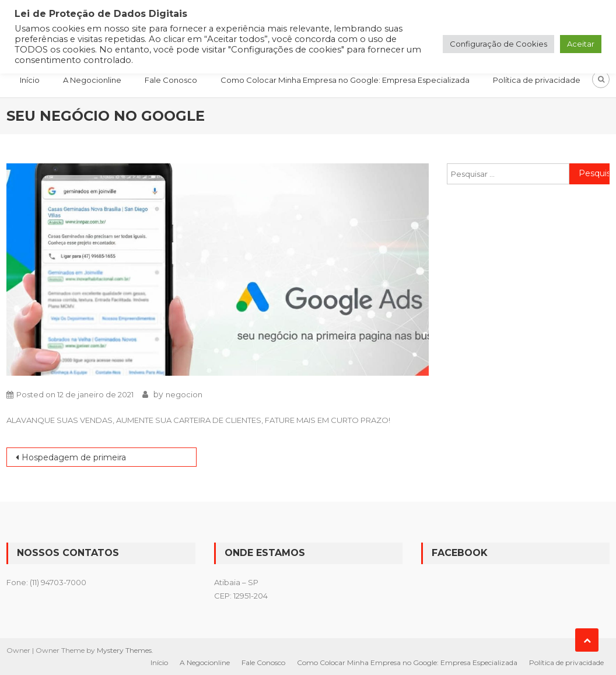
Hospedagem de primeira (74, 457)
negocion (184, 394)
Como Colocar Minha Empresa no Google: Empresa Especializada (345, 80)
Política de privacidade (537, 80)
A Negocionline (92, 80)
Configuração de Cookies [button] (498, 44)
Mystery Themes (124, 650)
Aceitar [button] (581, 44)
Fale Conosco (171, 80)
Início (30, 80)
